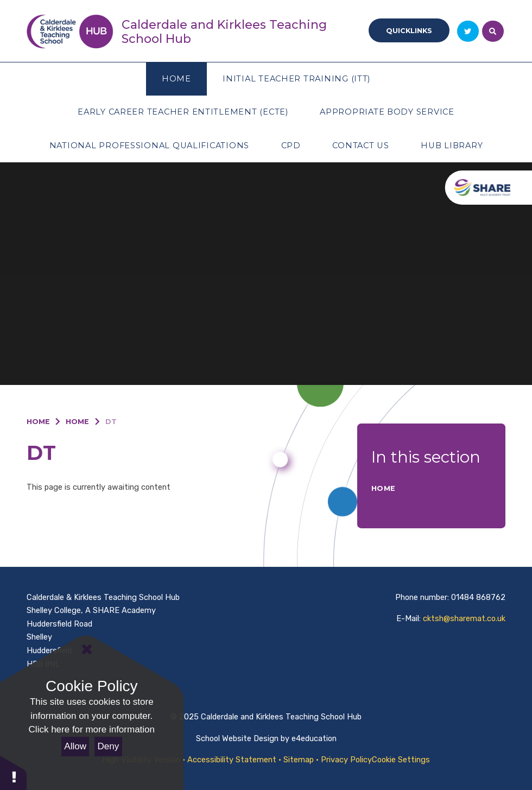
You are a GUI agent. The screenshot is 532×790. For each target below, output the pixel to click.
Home (38, 422)
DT (111, 422)
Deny (109, 746)
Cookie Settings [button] (401, 760)
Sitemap (299, 760)
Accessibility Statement (232, 760)
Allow (75, 746)
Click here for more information (92, 729)
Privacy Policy (346, 760)
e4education (314, 738)
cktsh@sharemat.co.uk (464, 618)
